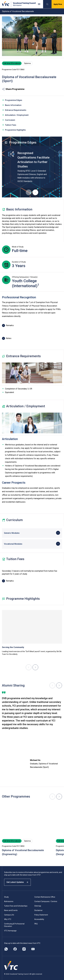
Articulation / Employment (15, 115)
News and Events (11, 910)
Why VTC (8, 919)
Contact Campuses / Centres (46, 901)
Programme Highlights (14, 130)
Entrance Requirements (14, 110)
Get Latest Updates (17, 882)
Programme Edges (12, 100)
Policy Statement (41, 915)
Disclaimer (38, 910)
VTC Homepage (10, 931)
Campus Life (9, 915)
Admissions (9, 901)
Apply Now (58, 4)
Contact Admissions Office (45, 897)
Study (6, 897)
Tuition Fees (9, 125)
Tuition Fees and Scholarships (16, 906)
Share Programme (13, 89)
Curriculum (9, 120)
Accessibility (39, 919)
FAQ (36, 924)
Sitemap (38, 906)
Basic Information (12, 105)
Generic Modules (12, 533)
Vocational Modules (13, 544)
